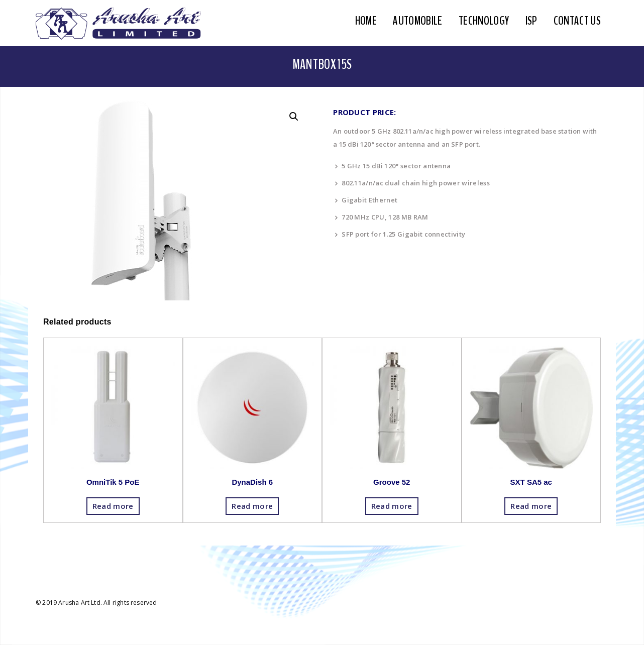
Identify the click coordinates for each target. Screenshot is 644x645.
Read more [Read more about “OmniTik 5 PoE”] (113, 506)
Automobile (417, 21)
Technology (484, 21)
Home (366, 21)
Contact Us (577, 21)
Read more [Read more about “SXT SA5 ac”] (531, 506)
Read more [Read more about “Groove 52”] (392, 506)
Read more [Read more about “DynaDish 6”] (252, 506)
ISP (531, 21)
